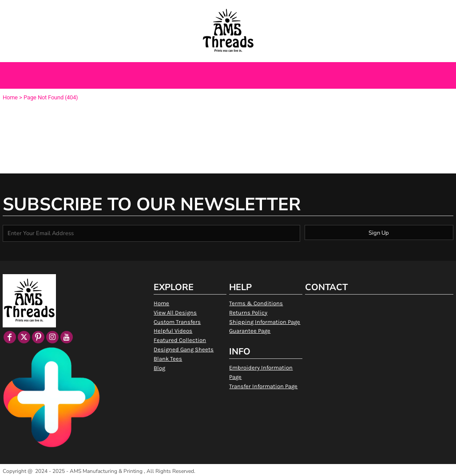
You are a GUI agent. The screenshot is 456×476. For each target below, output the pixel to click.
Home (10, 97)
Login (364, 10)
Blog (159, 368)
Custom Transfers (177, 322)
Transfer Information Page (263, 386)
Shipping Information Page (265, 322)
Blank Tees (168, 359)
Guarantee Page (250, 331)
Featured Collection (180, 340)
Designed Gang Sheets (184, 349)
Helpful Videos (173, 331)
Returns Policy (248, 313)
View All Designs (175, 313)
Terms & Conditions (256, 303)
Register (392, 10)
